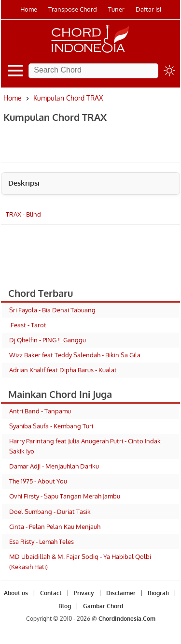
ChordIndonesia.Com (127, 619)
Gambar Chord (103, 606)
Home (29, 9)
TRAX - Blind (23, 214)
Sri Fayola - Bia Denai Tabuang (52, 310)
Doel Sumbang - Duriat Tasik (50, 512)
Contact (51, 593)
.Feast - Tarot (28, 325)
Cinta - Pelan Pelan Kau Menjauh (55, 527)
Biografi (158, 593)
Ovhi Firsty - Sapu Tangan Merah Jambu (65, 496)
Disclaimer (121, 593)
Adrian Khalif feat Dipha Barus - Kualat (63, 370)
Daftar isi (148, 9)
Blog (65, 606)
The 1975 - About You (38, 481)
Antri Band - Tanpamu (40, 411)
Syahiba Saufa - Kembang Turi (51, 426)
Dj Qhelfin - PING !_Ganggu (48, 340)
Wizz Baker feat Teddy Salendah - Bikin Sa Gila (75, 355)
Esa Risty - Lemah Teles (42, 542)
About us (16, 593)
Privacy (84, 593)
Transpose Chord (73, 9)
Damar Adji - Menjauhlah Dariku (54, 466)
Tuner (116, 9)
